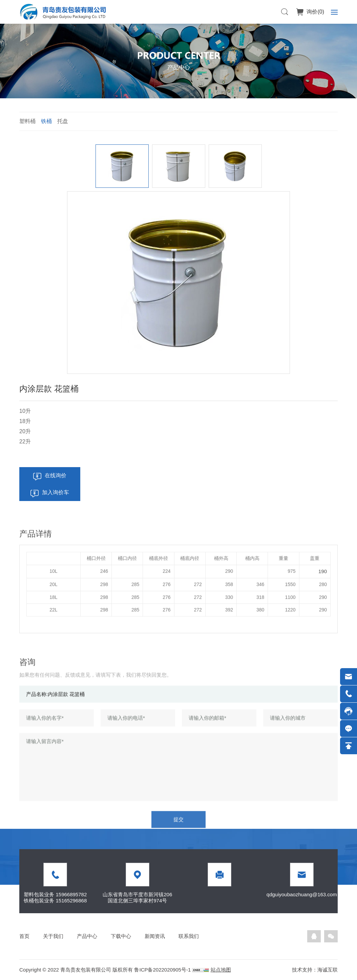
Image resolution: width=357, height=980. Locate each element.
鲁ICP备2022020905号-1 (162, 970)
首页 (24, 936)
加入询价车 (56, 492)
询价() (315, 12)
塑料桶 (27, 121)
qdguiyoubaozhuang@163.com (302, 894)
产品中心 (87, 936)
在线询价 (56, 475)
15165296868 (71, 901)
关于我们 (53, 936)
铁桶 (46, 121)
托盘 (63, 121)
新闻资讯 (155, 936)
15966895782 (71, 894)
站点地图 (221, 970)
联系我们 (189, 936)
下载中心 (121, 936)
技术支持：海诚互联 (315, 970)
